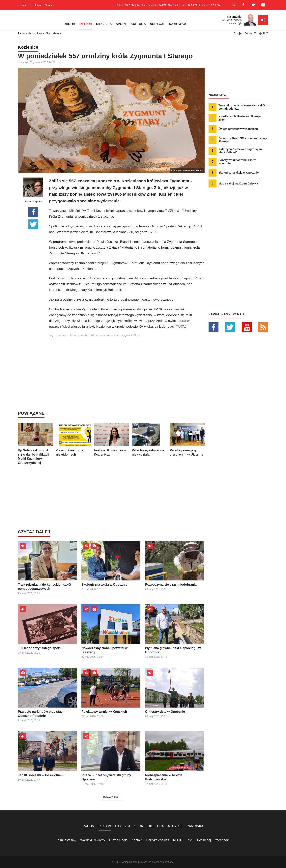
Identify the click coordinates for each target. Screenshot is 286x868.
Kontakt (22, 5)
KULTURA (138, 24)
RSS (190, 840)
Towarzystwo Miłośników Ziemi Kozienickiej (94, 335)
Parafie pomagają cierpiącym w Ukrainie (187, 440)
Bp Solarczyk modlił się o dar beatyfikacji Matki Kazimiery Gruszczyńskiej (35, 444)
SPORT (121, 24)
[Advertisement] (127, 364)
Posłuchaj (204, 840)
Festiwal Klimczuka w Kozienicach (111, 440)
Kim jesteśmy (67, 840)
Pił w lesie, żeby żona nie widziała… (149, 440)
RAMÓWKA (177, 24)
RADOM (70, 24)
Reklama (36, 5)
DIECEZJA (104, 24)
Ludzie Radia (118, 840)
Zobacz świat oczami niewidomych (73, 440)
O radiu (49, 5)
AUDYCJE (157, 24)
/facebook (222, 840)
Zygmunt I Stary (131, 335)
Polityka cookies (158, 840)
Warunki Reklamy (93, 840)
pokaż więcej (111, 797)
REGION (86, 24)
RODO (178, 840)
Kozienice (61, 335)
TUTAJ (181, 327)
